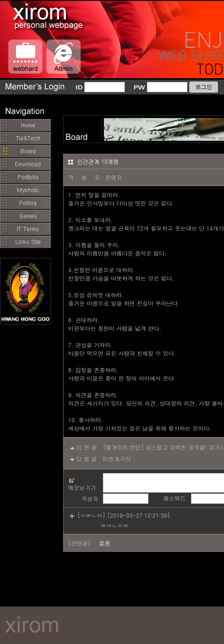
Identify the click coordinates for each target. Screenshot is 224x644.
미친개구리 (117, 459)
